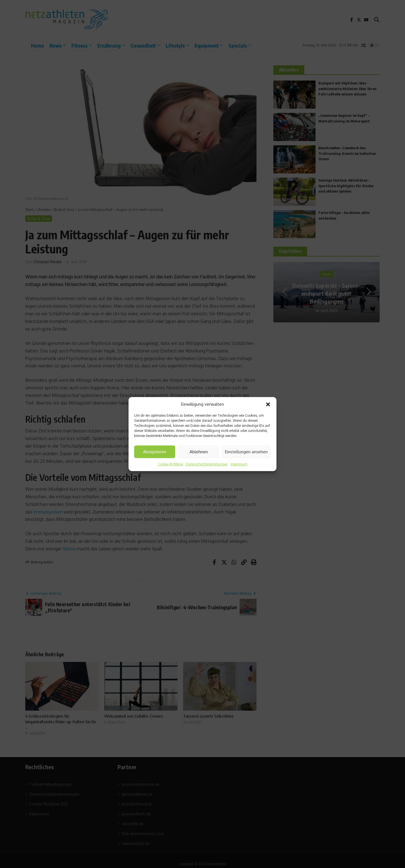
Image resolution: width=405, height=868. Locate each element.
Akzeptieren (155, 452)
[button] (268, 404)
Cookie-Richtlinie (170, 464)
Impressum (239, 464)
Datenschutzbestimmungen (207, 464)
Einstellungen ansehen (246, 452)
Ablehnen (199, 452)
